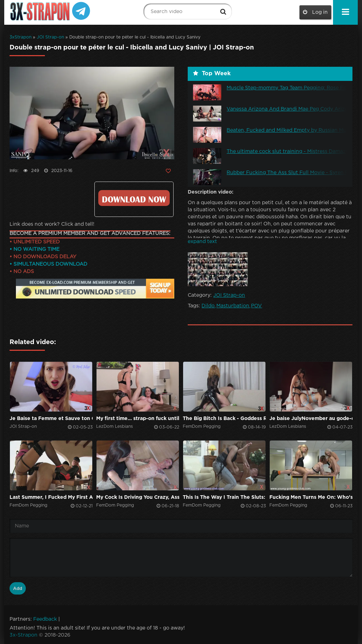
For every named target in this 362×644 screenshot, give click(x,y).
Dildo (208, 306)
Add (18, 588)
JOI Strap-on (50, 37)
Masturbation (233, 306)
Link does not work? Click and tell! (52, 224)
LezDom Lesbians (115, 427)
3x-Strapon (24, 635)
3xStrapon (21, 37)
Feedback (45, 619)
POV (256, 306)
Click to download (134, 198)
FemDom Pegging (202, 427)
